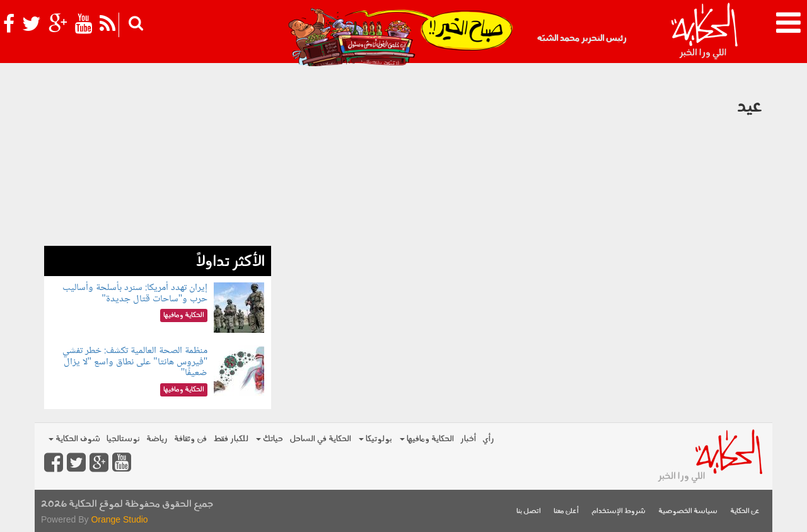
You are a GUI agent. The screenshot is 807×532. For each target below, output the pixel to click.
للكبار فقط (231, 439)
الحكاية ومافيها (427, 439)
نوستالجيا (123, 439)
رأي (488, 439)
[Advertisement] (158, 158)
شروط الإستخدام (618, 512)
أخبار (468, 439)
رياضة (157, 439)
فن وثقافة (190, 439)
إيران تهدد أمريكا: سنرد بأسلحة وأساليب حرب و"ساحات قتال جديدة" (135, 293)
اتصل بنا (529, 512)
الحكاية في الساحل (320, 439)
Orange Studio (119, 519)
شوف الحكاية (74, 439)
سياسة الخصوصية (688, 512)
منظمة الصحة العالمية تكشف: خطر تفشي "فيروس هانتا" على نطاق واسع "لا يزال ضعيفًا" (135, 362)
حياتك (270, 439)
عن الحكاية (745, 512)
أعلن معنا (566, 512)
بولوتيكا (375, 439)
